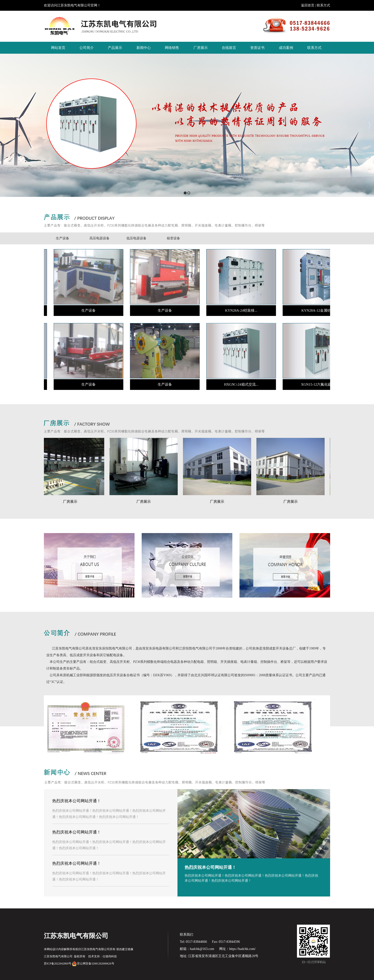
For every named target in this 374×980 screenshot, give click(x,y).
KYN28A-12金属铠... (316, 310)
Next (369, 125)
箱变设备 (173, 238)
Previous (4, 125)
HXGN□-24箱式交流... (239, 384)
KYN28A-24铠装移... (240, 310)
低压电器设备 (136, 238)
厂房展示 (73, 502)
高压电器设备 (99, 238)
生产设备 (62, 238)
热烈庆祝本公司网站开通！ (210, 867)
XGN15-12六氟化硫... (316, 384)
